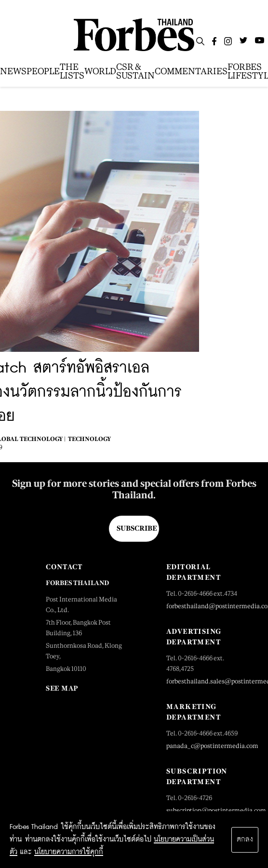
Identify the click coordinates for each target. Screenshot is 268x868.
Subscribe (137, 528)
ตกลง (245, 840)
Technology (89, 439)
